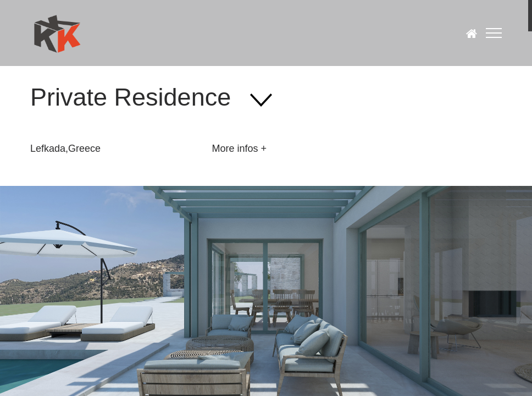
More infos (235, 148)
